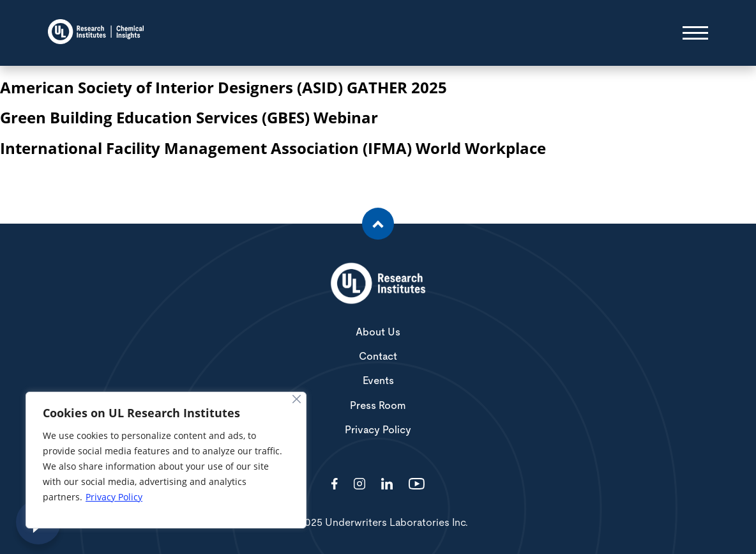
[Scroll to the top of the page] (378, 224)
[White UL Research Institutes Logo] (378, 284)
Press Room (378, 406)
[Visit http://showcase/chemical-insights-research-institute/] (387, 485)
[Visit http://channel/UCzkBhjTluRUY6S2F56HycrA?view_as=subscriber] (417, 485)
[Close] (297, 399)
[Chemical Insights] (96, 33)
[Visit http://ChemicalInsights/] (335, 485)
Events (378, 381)
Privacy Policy (114, 497)
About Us (378, 332)
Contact (378, 357)
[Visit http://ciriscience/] (359, 485)
